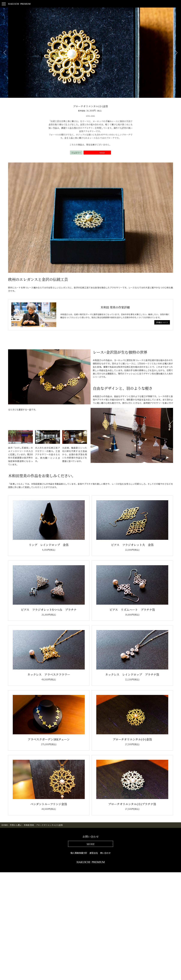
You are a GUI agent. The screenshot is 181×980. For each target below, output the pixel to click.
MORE (91, 844)
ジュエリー (76, 153)
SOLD (100, 153)
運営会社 (94, 853)
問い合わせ (105, 853)
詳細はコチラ (162, 322)
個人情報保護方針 (79, 853)
